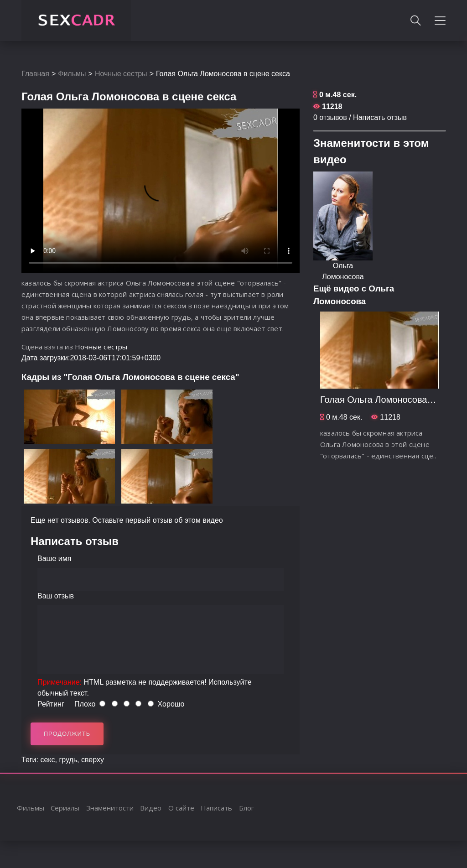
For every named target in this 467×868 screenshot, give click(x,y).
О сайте (181, 808)
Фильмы (72, 74)
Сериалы (65, 808)
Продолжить (67, 734)
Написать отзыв (380, 117)
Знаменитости (110, 808)
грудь (68, 760)
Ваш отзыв (56, 596)
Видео (151, 808)
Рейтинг (51, 704)
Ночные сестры (121, 74)
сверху (93, 760)
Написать (216, 808)
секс (47, 760)
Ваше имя (54, 559)
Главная (35, 74)
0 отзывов (330, 117)
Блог (246, 808)
